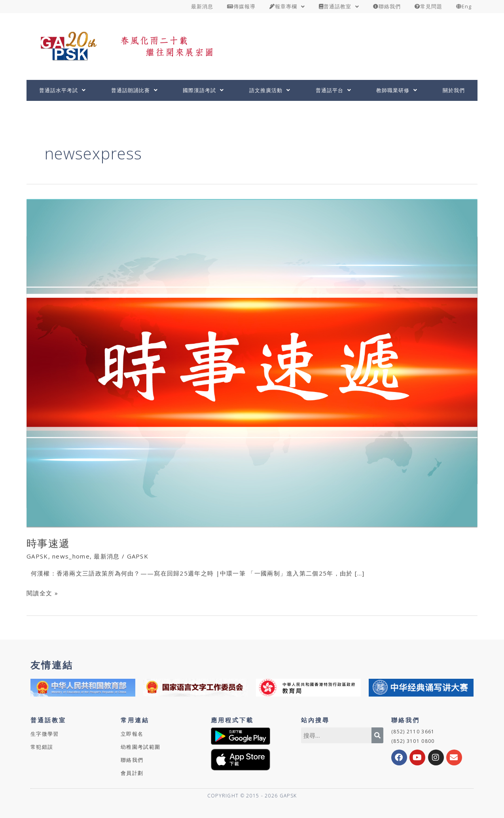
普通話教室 (339, 6)
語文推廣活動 (270, 90)
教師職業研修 (397, 90)
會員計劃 (132, 773)
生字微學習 (45, 734)
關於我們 (454, 90)
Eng (464, 6)
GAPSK (37, 556)
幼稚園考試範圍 (140, 747)
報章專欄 (287, 6)
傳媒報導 (241, 6)
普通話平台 (333, 90)
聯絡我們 (387, 6)
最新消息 (202, 6)
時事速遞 (48, 543)
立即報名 (132, 734)
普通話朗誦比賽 (135, 90)
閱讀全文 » (42, 592)
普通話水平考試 (63, 90)
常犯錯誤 (42, 747)
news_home (71, 556)
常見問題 (428, 6)
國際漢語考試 (203, 90)
